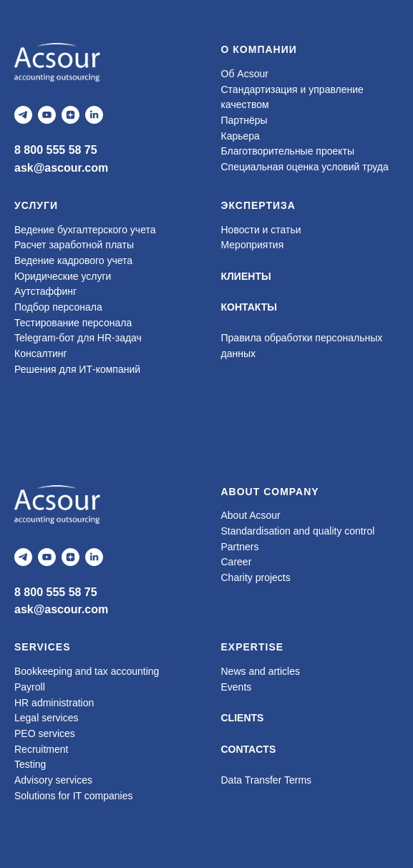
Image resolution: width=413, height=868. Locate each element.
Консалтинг (41, 353)
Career (237, 562)
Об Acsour (245, 74)
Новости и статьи (261, 230)
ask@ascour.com (61, 168)
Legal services (47, 718)
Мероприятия (253, 245)
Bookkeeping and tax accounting (87, 671)
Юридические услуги (63, 276)
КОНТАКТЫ (249, 307)
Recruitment (41, 749)
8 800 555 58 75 (56, 150)
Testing (30, 764)
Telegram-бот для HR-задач (78, 338)
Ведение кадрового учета (73, 260)
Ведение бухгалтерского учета (85, 230)
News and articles (261, 671)
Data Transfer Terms (267, 780)
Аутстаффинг (45, 291)
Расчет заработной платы (74, 245)
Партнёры (244, 120)
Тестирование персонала (73, 323)
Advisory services (53, 780)
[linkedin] (94, 115)
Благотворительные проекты (288, 151)
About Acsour (251, 515)
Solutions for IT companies (74, 796)
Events (237, 687)
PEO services (45, 733)
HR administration (54, 703)
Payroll (30, 687)
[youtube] (47, 115)
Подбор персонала (58, 307)
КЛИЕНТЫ (246, 276)
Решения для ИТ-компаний (77, 369)
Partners (240, 547)
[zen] (71, 115)
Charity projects (256, 577)
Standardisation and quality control (298, 531)
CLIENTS (243, 718)
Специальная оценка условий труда (305, 167)
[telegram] (23, 115)
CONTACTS (249, 749)
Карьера (240, 136)
